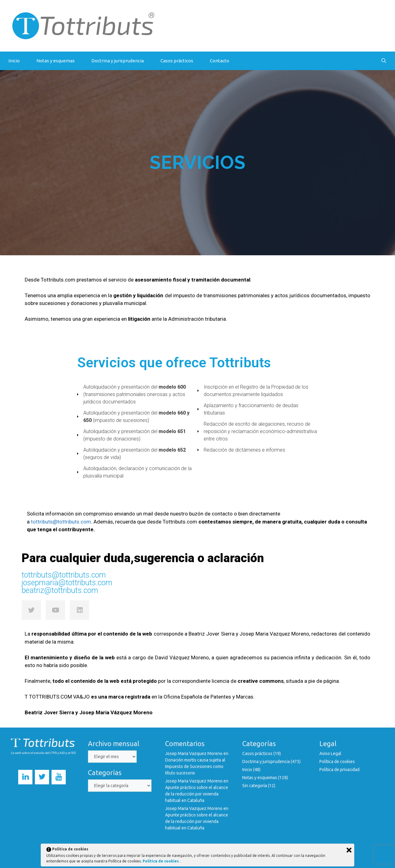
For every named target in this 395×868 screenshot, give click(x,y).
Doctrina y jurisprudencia (118, 61)
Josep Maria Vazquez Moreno (194, 753)
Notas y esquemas (56, 61)
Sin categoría (255, 786)
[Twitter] (42, 777)
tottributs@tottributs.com (61, 522)
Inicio (14, 61)
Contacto (220, 61)
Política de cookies (337, 762)
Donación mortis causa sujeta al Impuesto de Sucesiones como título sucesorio (195, 766)
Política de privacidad (339, 770)
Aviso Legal (330, 753)
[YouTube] (59, 777)
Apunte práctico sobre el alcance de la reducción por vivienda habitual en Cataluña (197, 794)
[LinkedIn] (25, 777)
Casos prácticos (177, 61)
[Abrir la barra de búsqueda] (384, 61)
